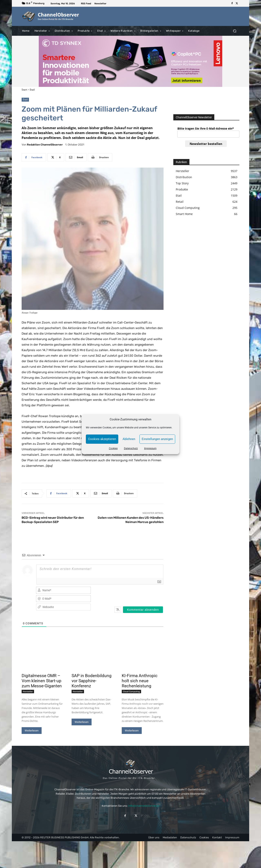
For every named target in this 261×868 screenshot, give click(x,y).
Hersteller (28, 691)
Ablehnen (129, 439)
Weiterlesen (32, 731)
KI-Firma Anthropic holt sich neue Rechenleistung (140, 681)
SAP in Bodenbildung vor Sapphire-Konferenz (92, 681)
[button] (235, 31)
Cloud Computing (131, 691)
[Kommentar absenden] (143, 610)
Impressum (150, 448)
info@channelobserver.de (144, 806)
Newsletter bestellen (206, 144)
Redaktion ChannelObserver (45, 145)
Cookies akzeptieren (102, 439)
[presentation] (137, 594)
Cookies (113, 448)
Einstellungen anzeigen (157, 439)
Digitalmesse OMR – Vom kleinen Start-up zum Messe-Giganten (42, 681)
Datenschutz (131, 448)
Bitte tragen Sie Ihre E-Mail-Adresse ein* (206, 128)
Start (24, 90)
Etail (32, 90)
